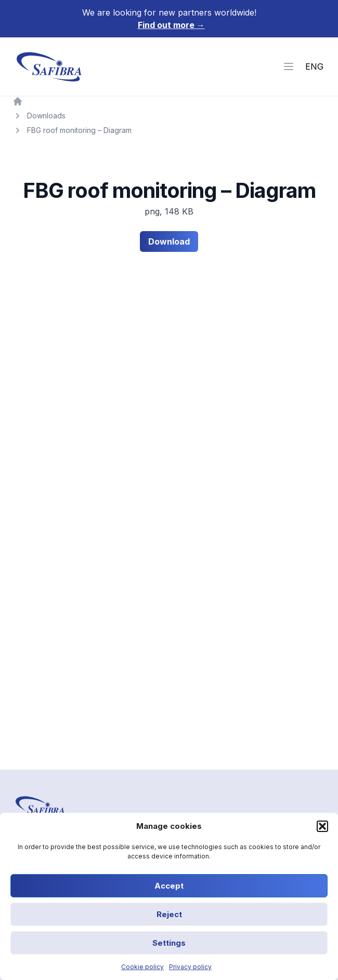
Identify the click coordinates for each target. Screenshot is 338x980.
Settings (169, 943)
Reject (169, 914)
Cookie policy (142, 967)
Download (169, 241)
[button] (322, 826)
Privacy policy (190, 967)
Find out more (171, 25)
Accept (169, 886)
